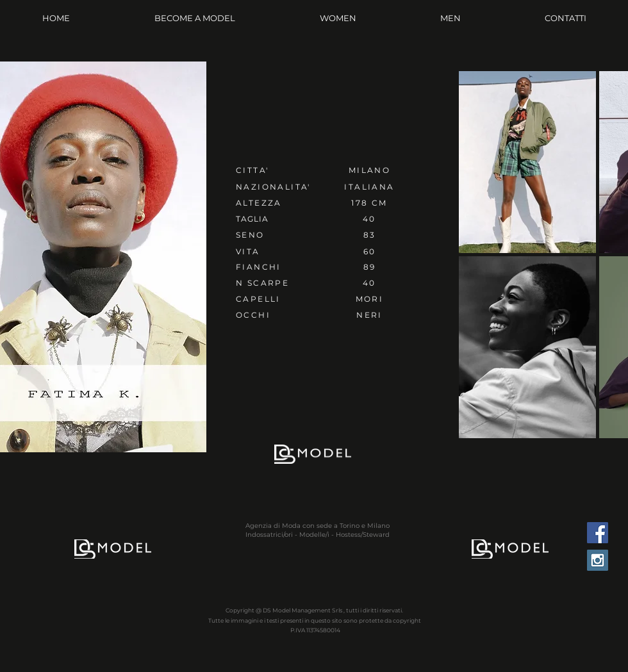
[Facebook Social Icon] (598, 533)
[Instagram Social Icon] (598, 560)
